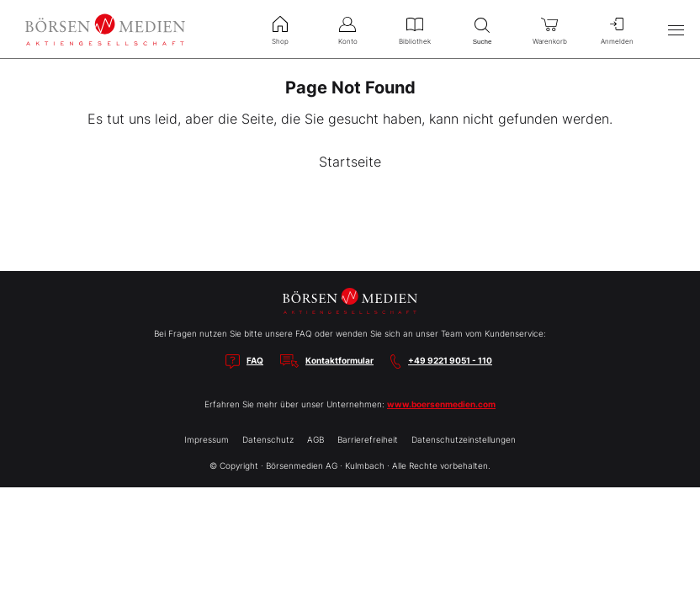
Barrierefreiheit (368, 439)
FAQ (255, 360)
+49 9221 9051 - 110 (450, 360)
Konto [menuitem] (347, 29)
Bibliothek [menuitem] (415, 29)
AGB (316, 439)
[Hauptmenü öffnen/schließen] (676, 29)
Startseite (350, 162)
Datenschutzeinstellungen (464, 439)
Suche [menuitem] (482, 29)
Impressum (207, 439)
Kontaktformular (339, 360)
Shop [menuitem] (280, 29)
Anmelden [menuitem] (617, 29)
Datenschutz (268, 439)
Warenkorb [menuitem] (549, 29)
